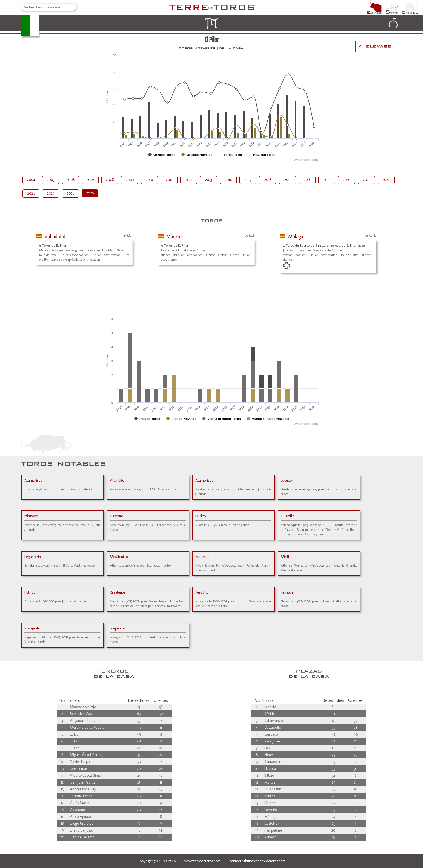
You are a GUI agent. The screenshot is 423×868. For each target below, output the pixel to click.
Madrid (174, 237)
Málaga (296, 237)
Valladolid (55, 237)
